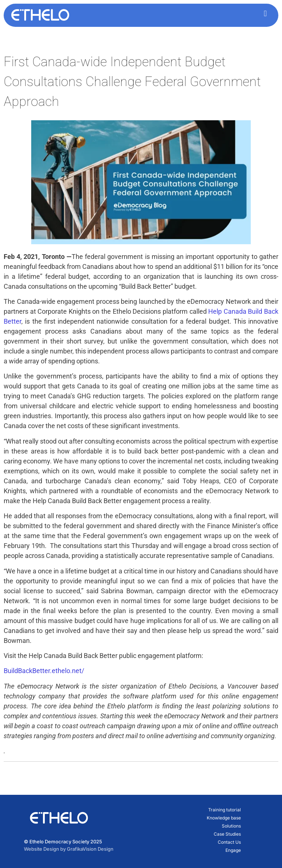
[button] (265, 13)
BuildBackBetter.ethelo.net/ (44, 671)
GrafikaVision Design (90, 849)
